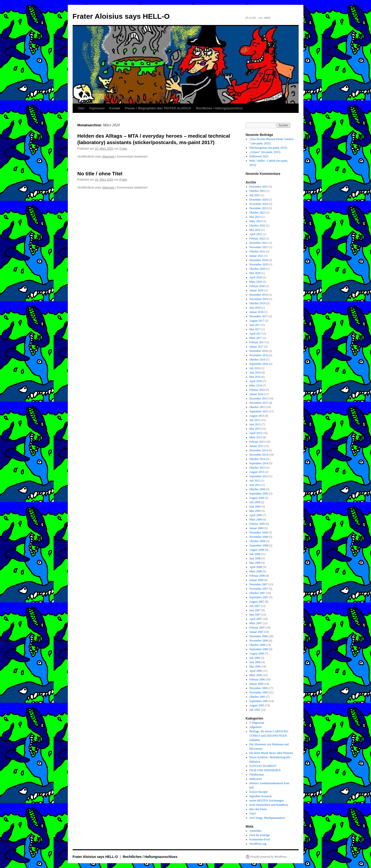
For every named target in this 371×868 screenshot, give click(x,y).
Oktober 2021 (257, 251)
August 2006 (257, 654)
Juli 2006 (255, 658)
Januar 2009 (256, 528)
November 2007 (259, 589)
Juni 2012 (255, 485)
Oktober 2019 (257, 303)
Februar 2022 (257, 238)
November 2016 (259, 355)
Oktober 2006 (257, 645)
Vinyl (253, 813)
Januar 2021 (256, 256)
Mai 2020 (255, 273)
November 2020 (259, 264)
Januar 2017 (256, 347)
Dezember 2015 (258, 398)
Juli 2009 (255, 502)
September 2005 (259, 701)
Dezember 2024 (258, 200)
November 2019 (259, 299)
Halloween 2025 (259, 156)
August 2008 (257, 550)
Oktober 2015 (257, 407)
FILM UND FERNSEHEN (265, 770)
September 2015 (259, 411)
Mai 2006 (255, 666)
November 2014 (259, 455)
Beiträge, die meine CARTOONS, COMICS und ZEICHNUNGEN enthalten (269, 736)
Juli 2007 (255, 606)
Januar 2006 (256, 684)
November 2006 (259, 641)
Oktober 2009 (257, 489)
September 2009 (259, 494)
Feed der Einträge (260, 835)
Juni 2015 (255, 424)
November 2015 (259, 403)
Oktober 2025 (257, 191)
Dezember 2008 (258, 532)
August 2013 (257, 472)
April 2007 (256, 619)
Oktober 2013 (257, 468)
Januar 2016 (256, 394)
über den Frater (258, 809)
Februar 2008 (257, 576)
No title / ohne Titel (100, 174)
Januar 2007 (256, 632)
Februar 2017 (257, 342)
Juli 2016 (255, 368)
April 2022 (256, 234)
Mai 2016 (255, 377)
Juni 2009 (255, 507)
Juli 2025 (255, 195)
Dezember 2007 (258, 584)
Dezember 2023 (258, 208)
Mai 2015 (255, 429)
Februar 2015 (257, 442)
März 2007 (256, 623)
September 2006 (259, 649)
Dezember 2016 (258, 351)
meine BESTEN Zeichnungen (267, 801)
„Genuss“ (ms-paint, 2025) (265, 152)
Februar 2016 (257, 390)
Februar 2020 (257, 286)
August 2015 (257, 416)
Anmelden (255, 831)
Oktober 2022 (257, 226)
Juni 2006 (255, 662)
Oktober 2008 (257, 541)
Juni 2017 (255, 325)
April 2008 (256, 567)
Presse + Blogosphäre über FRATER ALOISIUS (158, 108)
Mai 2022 (255, 230)
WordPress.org (258, 844)
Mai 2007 (255, 615)
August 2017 (257, 321)
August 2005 (257, 705)
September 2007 (259, 597)
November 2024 (259, 204)
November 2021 (259, 247)
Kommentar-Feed (259, 839)
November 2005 (259, 692)
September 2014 (259, 463)
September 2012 (259, 476)
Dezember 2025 (258, 187)
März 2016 (256, 385)
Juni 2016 (255, 373)
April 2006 (256, 671)
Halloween (256, 779)
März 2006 (256, 675)
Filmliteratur (257, 775)
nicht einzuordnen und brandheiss (269, 805)
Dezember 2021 (258, 243)
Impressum (97, 108)
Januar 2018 (256, 312)
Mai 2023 (255, 217)
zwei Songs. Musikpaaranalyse (267, 818)
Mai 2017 (255, 329)
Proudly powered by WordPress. (269, 857)
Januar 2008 (256, 580)
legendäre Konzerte (261, 796)
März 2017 (256, 338)
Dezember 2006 (258, 636)
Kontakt (115, 108)
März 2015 (256, 437)
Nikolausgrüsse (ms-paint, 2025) (268, 148)
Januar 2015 (256, 446)
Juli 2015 (255, 420)
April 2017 (256, 334)
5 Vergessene (257, 723)
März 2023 (256, 221)
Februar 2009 (257, 524)
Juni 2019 (255, 308)
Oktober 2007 (257, 593)
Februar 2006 (257, 679)
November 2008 (259, 537)
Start (81, 108)
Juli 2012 (255, 481)
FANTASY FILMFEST (263, 766)
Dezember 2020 (258, 260)
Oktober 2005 (257, 697)
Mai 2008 (255, 563)
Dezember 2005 (258, 688)
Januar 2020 (256, 290)
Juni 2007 (255, 610)
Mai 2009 (255, 511)
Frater (123, 149)
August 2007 (257, 602)
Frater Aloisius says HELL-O (121, 16)
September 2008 (259, 545)
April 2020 (256, 277)
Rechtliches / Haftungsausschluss (219, 108)
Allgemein (108, 157)
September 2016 (259, 364)
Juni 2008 (255, 558)
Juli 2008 (255, 554)
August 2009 (257, 498)
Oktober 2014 (257, 459)
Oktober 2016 (257, 360)
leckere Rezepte (258, 792)
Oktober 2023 (257, 213)
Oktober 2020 (257, 269)
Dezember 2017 (258, 316)
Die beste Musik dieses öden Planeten (271, 753)
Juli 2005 (255, 710)
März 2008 (256, 571)
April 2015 (256, 433)
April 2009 (256, 515)
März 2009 (256, 520)
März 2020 (256, 282)
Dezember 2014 (258, 450)
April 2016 (256, 381)
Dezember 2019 (258, 295)
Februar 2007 (257, 628)
